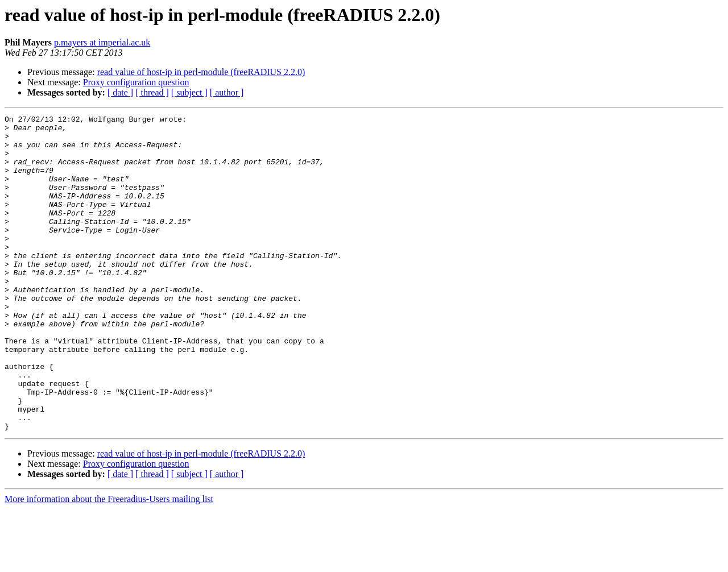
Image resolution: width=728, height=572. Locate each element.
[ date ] (120, 92)
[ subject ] (189, 92)
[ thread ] (152, 92)
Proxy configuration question (136, 82)
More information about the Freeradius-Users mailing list (109, 562)
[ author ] (227, 92)
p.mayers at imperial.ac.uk (102, 42)
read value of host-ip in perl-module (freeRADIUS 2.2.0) (201, 72)
